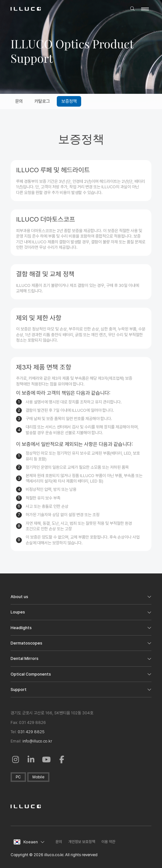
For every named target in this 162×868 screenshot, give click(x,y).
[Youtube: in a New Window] (47, 759)
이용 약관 (108, 842)
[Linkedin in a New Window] (31, 759)
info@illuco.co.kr (37, 741)
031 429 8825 (31, 732)
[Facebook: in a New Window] (62, 759)
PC (18, 777)
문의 (59, 842)
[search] (132, 9)
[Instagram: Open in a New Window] (16, 759)
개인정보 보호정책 (82, 842)
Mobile (38, 777)
